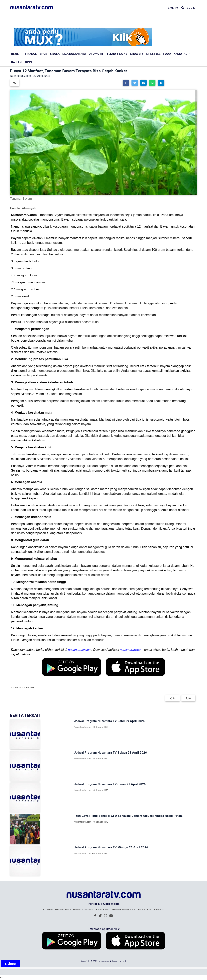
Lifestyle (153, 54)
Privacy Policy (63, 909)
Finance (31, 54)
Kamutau (18, 688)
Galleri (17, 62)
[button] (126, 83)
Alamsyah (29, 208)
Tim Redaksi (145, 909)
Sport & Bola (50, 54)
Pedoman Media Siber (124, 909)
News (15, 54)
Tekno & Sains (117, 54)
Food (167, 54)
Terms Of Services (83, 909)
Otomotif (96, 54)
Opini (29, 62)
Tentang (48, 909)
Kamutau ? (182, 54)
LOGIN (191, 8)
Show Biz (137, 54)
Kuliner (30, 688)
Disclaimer (102, 909)
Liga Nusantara (74, 54)
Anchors (159, 909)
